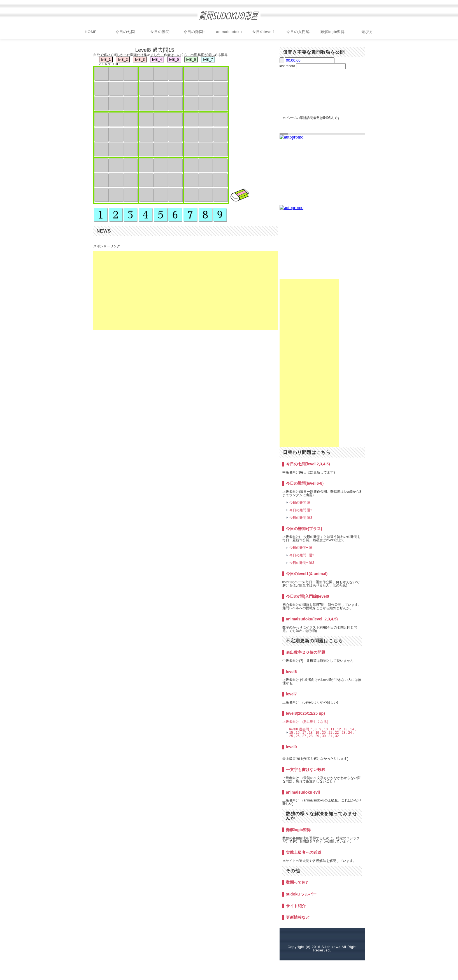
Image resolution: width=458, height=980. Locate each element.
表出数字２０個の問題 (306, 652)
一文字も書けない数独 (306, 770)
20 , (325, 733)
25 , (292, 736)
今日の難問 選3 (301, 518)
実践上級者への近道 (304, 852)
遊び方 (367, 32)
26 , (299, 736)
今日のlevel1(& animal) (307, 574)
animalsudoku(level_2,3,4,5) (312, 619)
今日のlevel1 (264, 32)
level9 (291, 747)
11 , (333, 729)
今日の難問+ (195, 32)
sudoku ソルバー (301, 894)
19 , (318, 733)
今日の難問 (160, 32)
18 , (312, 733)
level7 (291, 694)
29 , (318, 736)
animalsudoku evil (303, 792)
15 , (292, 733)
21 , (331, 733)
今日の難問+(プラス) (304, 529)
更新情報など (298, 917)
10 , (327, 729)
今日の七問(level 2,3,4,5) (308, 464)
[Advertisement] (186, 290)
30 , (325, 736)
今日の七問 (125, 32)
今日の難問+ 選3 (302, 563)
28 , (312, 736)
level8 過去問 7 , (302, 729)
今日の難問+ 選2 (302, 555)
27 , (305, 736)
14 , (353, 729)
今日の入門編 (298, 32)
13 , (347, 729)
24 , (351, 733)
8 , (316, 729)
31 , (331, 736)
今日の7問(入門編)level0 (308, 596)
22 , (338, 733)
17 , (305, 733)
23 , (344, 733)
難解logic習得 (333, 32)
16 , (299, 733)
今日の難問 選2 (301, 510)
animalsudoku (229, 32)
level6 (291, 672)
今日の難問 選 (300, 503)
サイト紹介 (296, 906)
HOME (91, 32)
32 (337, 736)
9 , (321, 729)
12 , (340, 729)
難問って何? (297, 882)
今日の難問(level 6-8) (305, 483)
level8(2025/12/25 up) (305, 713)
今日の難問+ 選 (301, 548)
